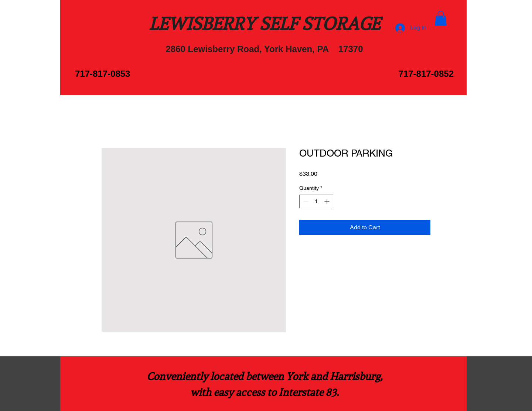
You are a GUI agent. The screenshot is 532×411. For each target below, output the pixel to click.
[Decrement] (305, 201)
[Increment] (328, 201)
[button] (441, 18)
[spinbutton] (316, 201)
